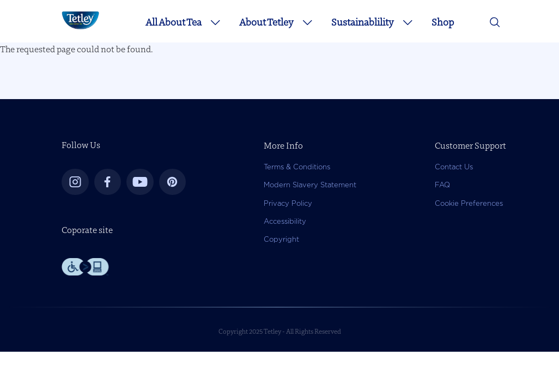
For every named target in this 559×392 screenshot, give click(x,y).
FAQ (442, 185)
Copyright (281, 239)
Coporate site (87, 230)
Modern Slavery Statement (310, 185)
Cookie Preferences (469, 203)
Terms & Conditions (297, 167)
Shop (443, 22)
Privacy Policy (288, 203)
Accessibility (285, 221)
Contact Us (454, 167)
